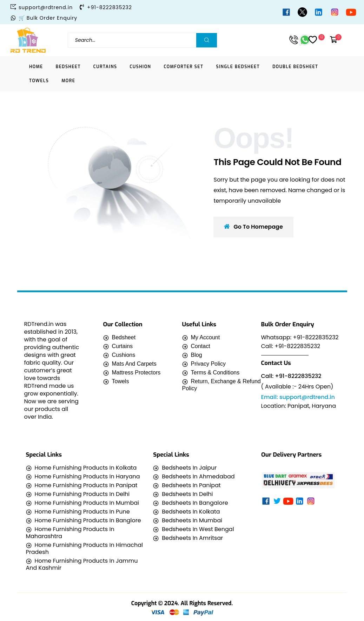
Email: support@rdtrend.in (298, 397)
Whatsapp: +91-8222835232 (300, 337)
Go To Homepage (253, 227)
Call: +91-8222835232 (291, 346)
